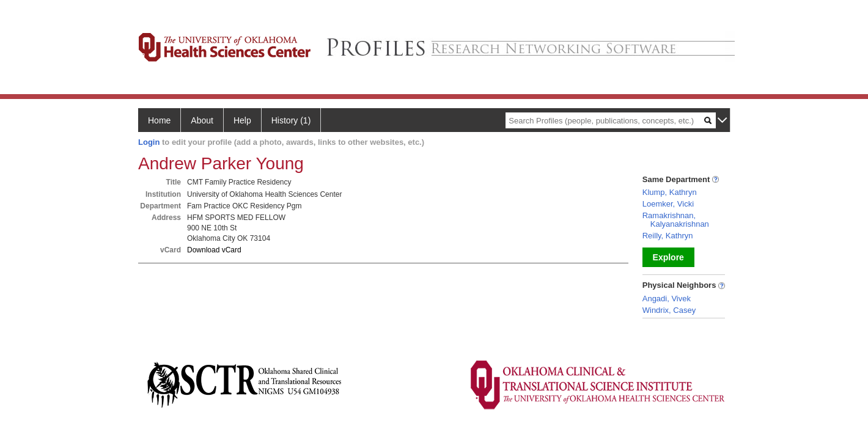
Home (159, 120)
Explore (668, 257)
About (202, 120)
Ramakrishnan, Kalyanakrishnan (676, 220)
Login (149, 142)
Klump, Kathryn (670, 192)
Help (242, 120)
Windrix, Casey (669, 310)
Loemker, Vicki (668, 204)
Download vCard (214, 250)
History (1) (291, 120)
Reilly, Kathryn (668, 236)
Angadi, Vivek (667, 299)
